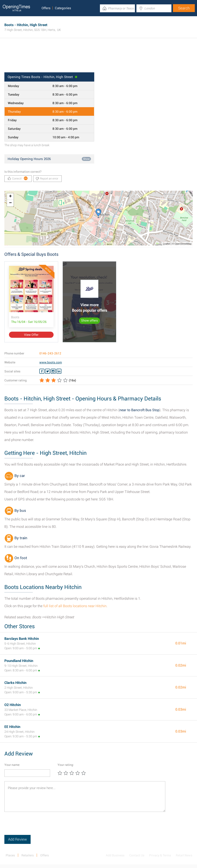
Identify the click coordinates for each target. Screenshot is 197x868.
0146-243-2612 (50, 353)
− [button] (10, 203)
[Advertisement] (98, 58)
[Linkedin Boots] (59, 371)
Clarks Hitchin (15, 683)
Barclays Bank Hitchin (22, 639)
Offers (46, 8)
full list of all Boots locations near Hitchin (75, 606)
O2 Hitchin (13, 705)
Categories (63, 8)
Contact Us (137, 855)
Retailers (28, 855)
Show (86, 159)
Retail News (184, 855)
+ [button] (10, 197)
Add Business (115, 855)
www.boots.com (51, 362)
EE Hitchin (12, 727)
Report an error (47, 179)
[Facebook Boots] (42, 371)
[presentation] (38, 826)
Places (10, 855)
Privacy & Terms (160, 855)
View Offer (31, 335)
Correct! (18, 178)
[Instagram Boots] (53, 371)
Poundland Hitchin (19, 661)
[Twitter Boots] (48, 371)
